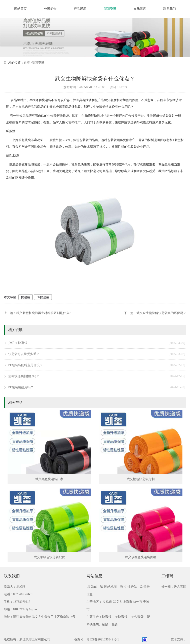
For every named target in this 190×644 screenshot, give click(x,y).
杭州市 (138, 602)
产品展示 (80, 9)
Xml (94, 587)
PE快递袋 (43, 297)
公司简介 (50, 9)
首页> (28, 63)
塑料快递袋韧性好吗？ (97, 376)
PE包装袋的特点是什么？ (97, 365)
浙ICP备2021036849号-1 (103, 639)
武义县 (118, 602)
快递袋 (26, 297)
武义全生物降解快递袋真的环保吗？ (161, 313)
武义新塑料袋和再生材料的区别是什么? (43, 313)
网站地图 (110, 587)
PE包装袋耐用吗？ (97, 387)
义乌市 (107, 602)
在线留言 (140, 9)
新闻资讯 (110, 9)
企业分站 (131, 587)
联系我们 (170, 9)
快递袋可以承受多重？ (97, 354)
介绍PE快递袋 (97, 343)
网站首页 (20, 9)
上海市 (128, 602)
